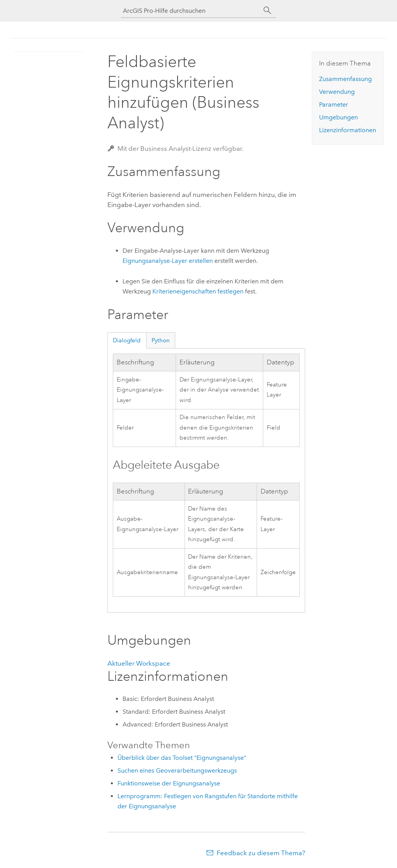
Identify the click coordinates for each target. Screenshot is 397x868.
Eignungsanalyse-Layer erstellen (168, 261)
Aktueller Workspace (139, 663)
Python (161, 340)
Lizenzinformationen (348, 130)
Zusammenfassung (345, 79)
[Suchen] (268, 10)
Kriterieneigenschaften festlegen (198, 291)
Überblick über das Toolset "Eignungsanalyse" (182, 758)
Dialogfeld (127, 340)
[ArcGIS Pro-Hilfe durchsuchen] (191, 11)
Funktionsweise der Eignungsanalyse (169, 783)
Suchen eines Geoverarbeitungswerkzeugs (177, 771)
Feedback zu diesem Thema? (261, 853)
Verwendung (337, 92)
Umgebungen (338, 117)
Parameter (334, 104)
